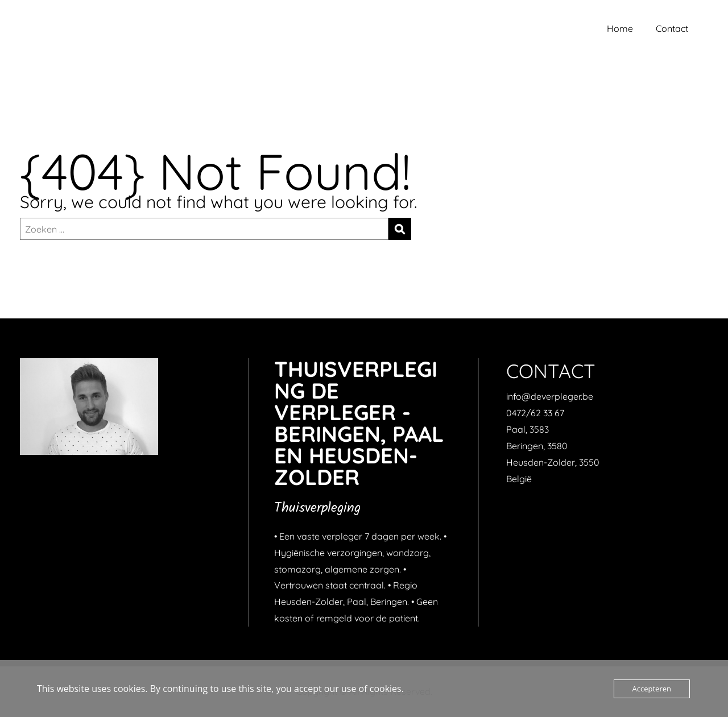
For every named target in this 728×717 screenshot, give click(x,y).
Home (620, 28)
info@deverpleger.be (550, 396)
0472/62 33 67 (535, 413)
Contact (672, 28)
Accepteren (652, 689)
